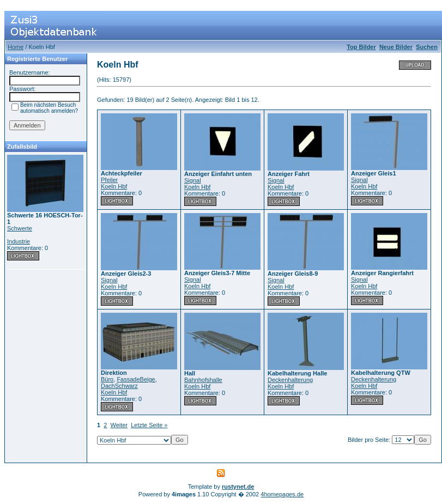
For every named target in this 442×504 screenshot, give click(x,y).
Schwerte (20, 228)
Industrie (19, 241)
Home (16, 47)
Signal (193, 180)
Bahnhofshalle (203, 380)
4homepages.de (282, 494)
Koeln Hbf (114, 186)
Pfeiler (109, 180)
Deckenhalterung (290, 380)
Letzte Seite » (149, 425)
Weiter (119, 425)
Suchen (427, 47)
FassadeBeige (136, 379)
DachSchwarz (119, 386)
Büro (107, 379)
